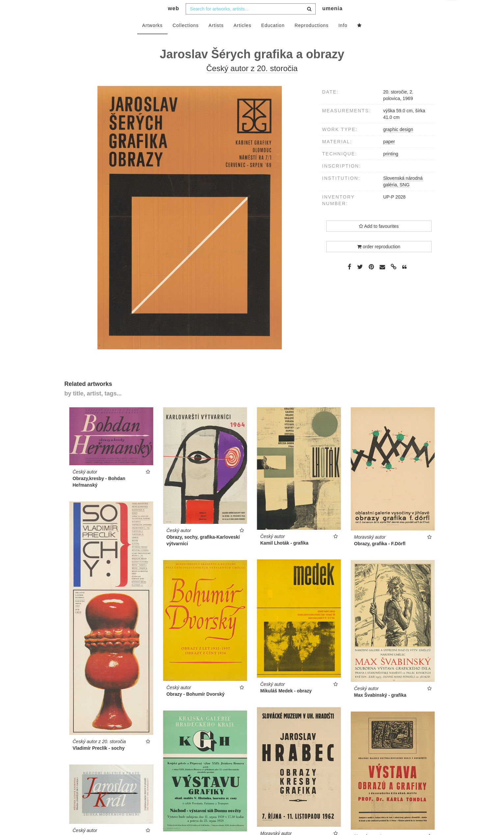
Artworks (152, 39)
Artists (216, 39)
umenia (332, 22)
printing (391, 167)
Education (273, 39)
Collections (186, 39)
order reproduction (379, 260)
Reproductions (312, 39)
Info (343, 39)
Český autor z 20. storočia (252, 81)
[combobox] (251, 22)
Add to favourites (379, 239)
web (173, 22)
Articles (243, 39)
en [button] (452, 10)
